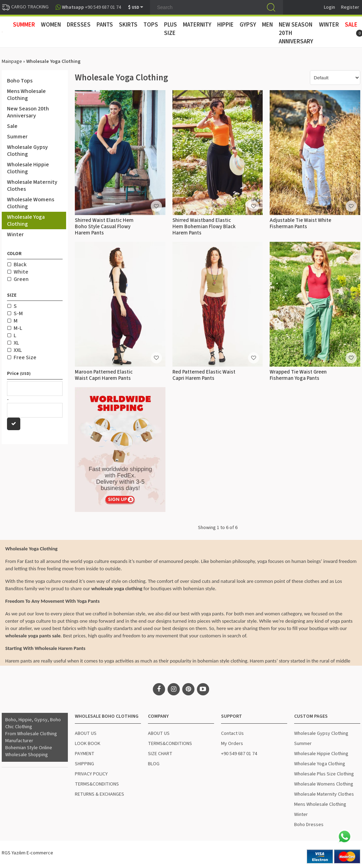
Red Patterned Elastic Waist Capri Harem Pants (204, 375)
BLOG (154, 764)
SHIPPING (84, 764)
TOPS (151, 25)
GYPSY (248, 25)
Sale (351, 25)
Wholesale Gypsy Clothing (27, 151)
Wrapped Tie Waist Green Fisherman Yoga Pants (298, 375)
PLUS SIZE (171, 29)
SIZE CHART (160, 754)
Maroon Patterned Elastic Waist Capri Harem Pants (104, 375)
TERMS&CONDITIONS (97, 784)
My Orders (232, 744)
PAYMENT (85, 754)
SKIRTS (128, 25)
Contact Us (232, 733)
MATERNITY (197, 25)
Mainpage (12, 62)
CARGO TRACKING (25, 7)
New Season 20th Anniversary (296, 33)
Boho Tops (20, 81)
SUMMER (24, 25)
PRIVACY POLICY (91, 774)
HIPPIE (225, 25)
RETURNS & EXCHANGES (100, 794)
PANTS (105, 25)
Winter (15, 234)
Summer (17, 137)
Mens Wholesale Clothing (26, 95)
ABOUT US (86, 733)
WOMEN (51, 25)
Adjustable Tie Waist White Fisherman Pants (300, 223)
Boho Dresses (309, 825)
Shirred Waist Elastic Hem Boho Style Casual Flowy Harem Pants (104, 227)
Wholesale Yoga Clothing (26, 220)
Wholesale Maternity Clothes (32, 186)
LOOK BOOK (88, 744)
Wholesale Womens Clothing (31, 203)
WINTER (329, 25)
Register (350, 7)
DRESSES (79, 25)
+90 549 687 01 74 (239, 754)
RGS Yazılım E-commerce (27, 853)
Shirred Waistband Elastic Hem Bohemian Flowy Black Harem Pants (204, 227)
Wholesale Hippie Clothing (28, 168)
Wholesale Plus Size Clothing (324, 774)
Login (329, 7)
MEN (267, 25)
